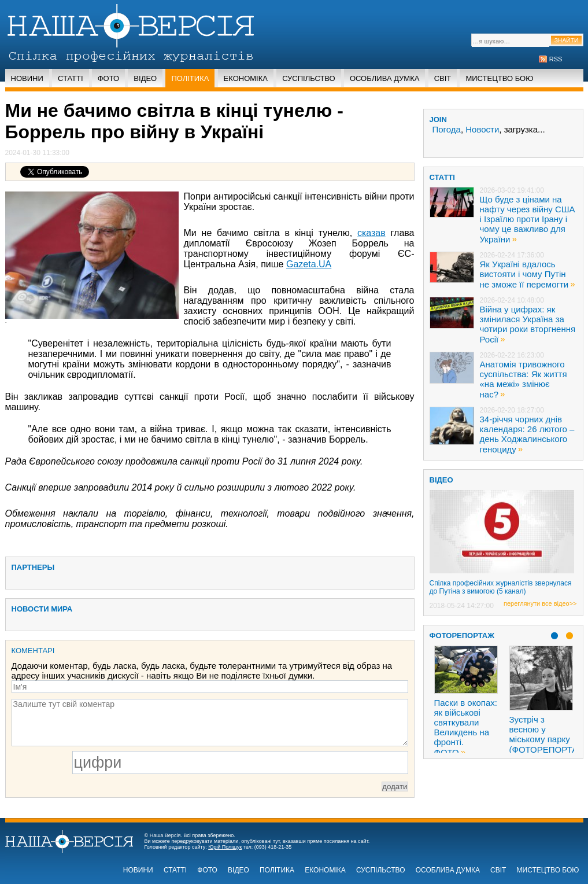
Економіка (246, 78)
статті (442, 177)
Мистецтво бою (499, 78)
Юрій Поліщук (225, 847)
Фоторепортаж (462, 636)
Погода (447, 129)
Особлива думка (385, 78)
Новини (27, 78)
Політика (190, 78)
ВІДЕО (441, 480)
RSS (556, 59)
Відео (145, 78)
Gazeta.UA (309, 264)
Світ (443, 78)
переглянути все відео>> (540, 603)
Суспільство (309, 78)
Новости (482, 129)
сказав (371, 233)
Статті (71, 78)
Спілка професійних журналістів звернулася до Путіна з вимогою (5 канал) (501, 587)
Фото (108, 78)
